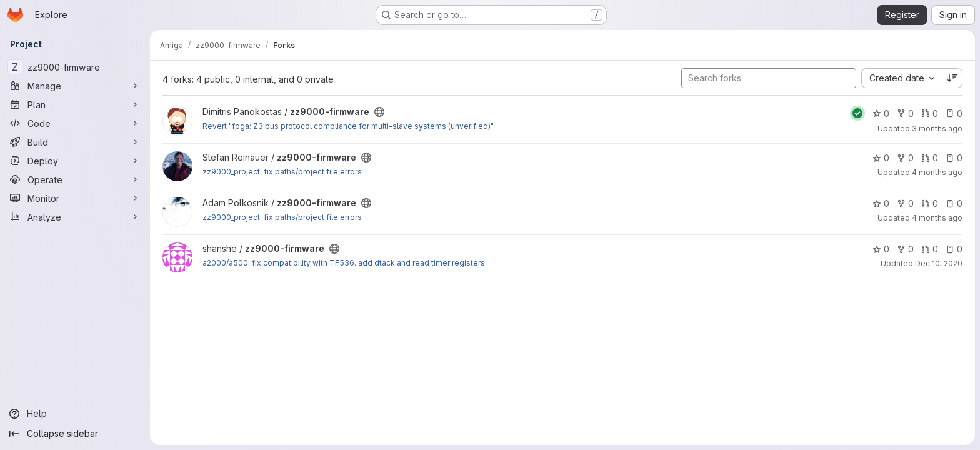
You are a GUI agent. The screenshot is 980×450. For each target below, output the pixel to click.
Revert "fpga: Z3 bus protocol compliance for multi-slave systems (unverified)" (348, 126)
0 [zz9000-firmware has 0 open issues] (954, 113)
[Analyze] (75, 217)
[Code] (75, 123)
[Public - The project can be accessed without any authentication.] (379, 112)
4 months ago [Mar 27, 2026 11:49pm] (937, 172)
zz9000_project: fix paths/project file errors (282, 172)
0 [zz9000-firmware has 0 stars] (881, 113)
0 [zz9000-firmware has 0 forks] (905, 113)
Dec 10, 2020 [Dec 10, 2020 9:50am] (939, 263)
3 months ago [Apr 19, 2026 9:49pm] (937, 128)
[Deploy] (75, 161)
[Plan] (75, 104)
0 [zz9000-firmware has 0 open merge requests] (930, 113)
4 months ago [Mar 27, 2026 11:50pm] (937, 218)
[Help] (75, 414)
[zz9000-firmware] (75, 67)
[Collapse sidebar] (75, 434)
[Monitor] (75, 198)
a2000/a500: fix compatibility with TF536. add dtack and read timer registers (344, 263)
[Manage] (75, 86)
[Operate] (75, 179)
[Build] (75, 142)
